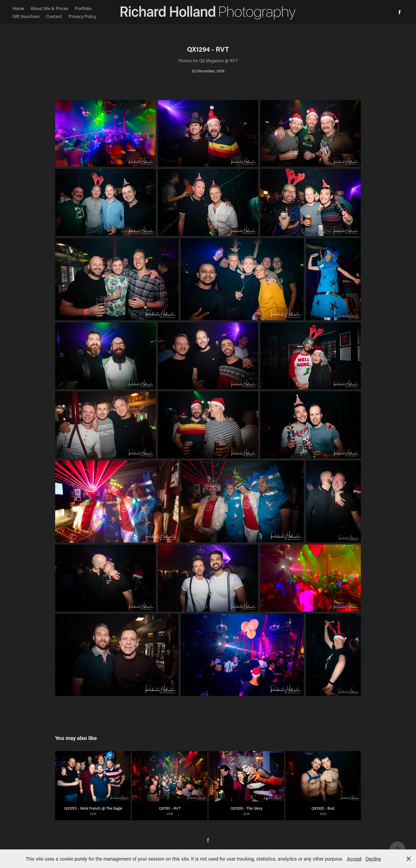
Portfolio (83, 8)
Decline (373, 859)
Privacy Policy (83, 16)
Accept (354, 859)
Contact (54, 16)
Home (18, 8)
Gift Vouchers (26, 16)
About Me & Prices (49, 8)
